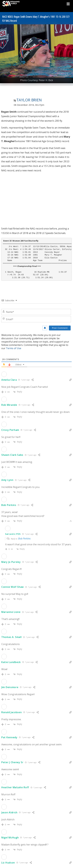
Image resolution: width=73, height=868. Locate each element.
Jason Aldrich (9, 812)
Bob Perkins (9, 505)
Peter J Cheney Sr (12, 762)
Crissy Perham (10, 430)
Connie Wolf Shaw (13, 587)
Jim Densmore (10, 687)
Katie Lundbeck (11, 662)
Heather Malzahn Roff (15, 787)
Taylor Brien (29, 100)
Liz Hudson (8, 863)
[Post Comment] (60, 328)
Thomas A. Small (11, 637)
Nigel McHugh (10, 838)
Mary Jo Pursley (11, 562)
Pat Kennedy (9, 737)
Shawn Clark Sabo (12, 455)
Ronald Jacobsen (12, 712)
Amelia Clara (9, 380)
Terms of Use (14, 348)
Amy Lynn (7, 480)
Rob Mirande (9, 405)
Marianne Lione (11, 612)
